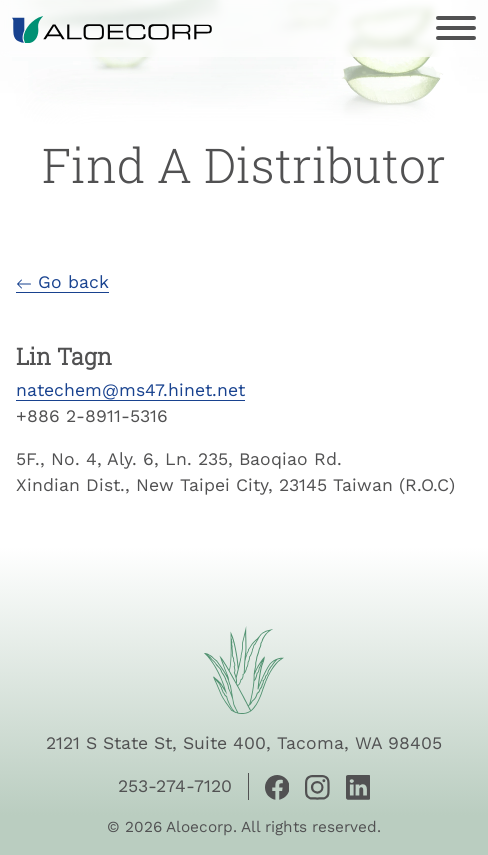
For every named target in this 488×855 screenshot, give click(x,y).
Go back (62, 282)
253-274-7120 (175, 786)
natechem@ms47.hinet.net (130, 390)
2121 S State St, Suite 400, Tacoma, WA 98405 (244, 743)
